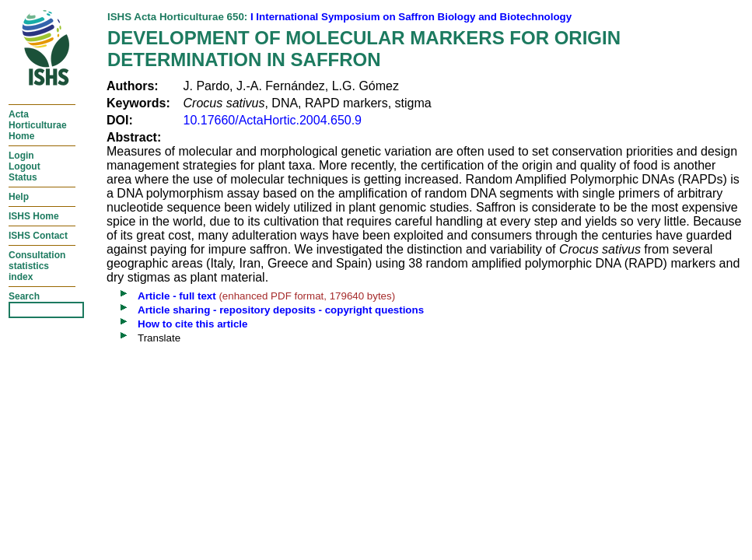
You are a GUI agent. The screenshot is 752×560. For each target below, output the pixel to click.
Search (24, 296)
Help (19, 197)
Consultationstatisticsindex (37, 266)
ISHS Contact (38, 236)
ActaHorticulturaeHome (38, 125)
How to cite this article (192, 324)
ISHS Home (34, 216)
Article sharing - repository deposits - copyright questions (281, 310)
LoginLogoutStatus (24, 166)
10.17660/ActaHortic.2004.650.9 (273, 120)
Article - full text (177, 296)
